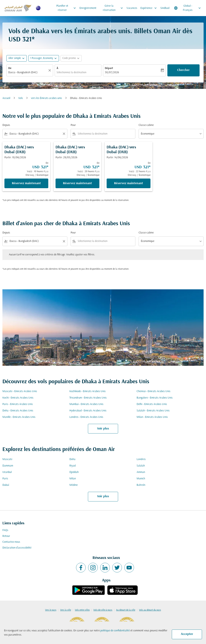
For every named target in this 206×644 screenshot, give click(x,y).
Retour (6, 536)
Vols (21, 98)
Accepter (187, 634)
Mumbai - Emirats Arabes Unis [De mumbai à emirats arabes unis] (86, 404)
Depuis (6, 125)
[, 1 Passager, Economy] (42, 58)
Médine (74, 485)
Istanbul (7, 472)
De (10, 68)
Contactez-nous (11, 542)
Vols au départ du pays (150, 610)
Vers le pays (51, 610)
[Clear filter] (64, 134)
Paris (5, 479)
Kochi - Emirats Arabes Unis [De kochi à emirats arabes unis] (18, 398)
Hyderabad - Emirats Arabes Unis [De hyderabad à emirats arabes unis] (88, 411)
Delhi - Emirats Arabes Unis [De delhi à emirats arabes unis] (152, 404)
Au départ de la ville (126, 610)
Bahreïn (141, 485)
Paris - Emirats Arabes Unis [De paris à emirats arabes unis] (18, 404)
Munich (141, 479)
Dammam (8, 466)
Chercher (183, 70)
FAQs (5, 530)
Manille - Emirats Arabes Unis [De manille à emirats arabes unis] (19, 417)
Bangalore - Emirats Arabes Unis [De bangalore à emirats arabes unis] (155, 398)
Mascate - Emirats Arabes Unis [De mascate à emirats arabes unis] (20, 391)
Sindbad (165, 8)
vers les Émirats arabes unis (46, 98)
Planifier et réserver (67, 8)
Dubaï (6, 485)
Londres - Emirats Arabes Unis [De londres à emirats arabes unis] (86, 417)
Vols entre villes (82, 610)
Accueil (6, 98)
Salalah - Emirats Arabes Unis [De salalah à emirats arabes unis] (153, 411)
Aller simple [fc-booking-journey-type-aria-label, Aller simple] (15, 58)
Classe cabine (146, 125)
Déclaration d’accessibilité (17, 548)
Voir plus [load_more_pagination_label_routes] (103, 429)
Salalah (141, 466)
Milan (73, 479)
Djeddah (74, 472)
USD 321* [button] (22, 40)
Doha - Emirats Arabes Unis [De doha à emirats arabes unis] (18, 411)
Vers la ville (66, 610)
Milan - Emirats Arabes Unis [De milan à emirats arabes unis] (152, 417)
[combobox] (28, 72)
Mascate (7, 459)
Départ (109, 68)
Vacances (132, 8)
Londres (141, 459)
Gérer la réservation (114, 8)
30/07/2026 (112, 72)
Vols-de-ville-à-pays (103, 610)
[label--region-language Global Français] (188, 8)
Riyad (73, 466)
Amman (141, 472)
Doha (72, 459)
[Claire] (50, 70)
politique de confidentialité (115, 631)
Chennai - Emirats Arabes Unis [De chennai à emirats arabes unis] (153, 391)
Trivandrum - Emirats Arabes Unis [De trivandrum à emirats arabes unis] (88, 398)
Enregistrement (88, 8)
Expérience (150, 8)
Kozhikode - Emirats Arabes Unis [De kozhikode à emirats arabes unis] (88, 391)
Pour (73, 125)
